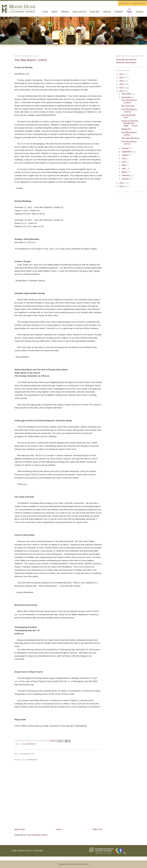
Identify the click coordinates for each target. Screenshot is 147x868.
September (127, 152)
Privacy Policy (25, 851)
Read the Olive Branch (126, 62)
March (125, 172)
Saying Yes (126, 129)
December (127, 94)
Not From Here (128, 106)
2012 (122, 91)
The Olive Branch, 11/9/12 (31, 60)
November (127, 97)
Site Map (39, 851)
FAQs (14, 851)
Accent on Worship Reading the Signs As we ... (130, 123)
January (126, 179)
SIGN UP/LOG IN (139, 3)
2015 (122, 81)
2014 (122, 84)
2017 (122, 74)
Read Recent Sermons (126, 60)
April (124, 168)
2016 (122, 77)
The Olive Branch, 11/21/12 (129, 111)
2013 (122, 88)
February (126, 175)
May (124, 165)
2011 (122, 183)
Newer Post (20, 829)
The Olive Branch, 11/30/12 (129, 101)
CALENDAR (124, 3)
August (125, 155)
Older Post (97, 829)
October (126, 148)
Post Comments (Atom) (37, 835)
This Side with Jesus (130, 138)
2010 (122, 186)
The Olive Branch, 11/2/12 (129, 143)
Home (59, 829)
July (124, 158)
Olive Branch (29, 744)
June (124, 162)
